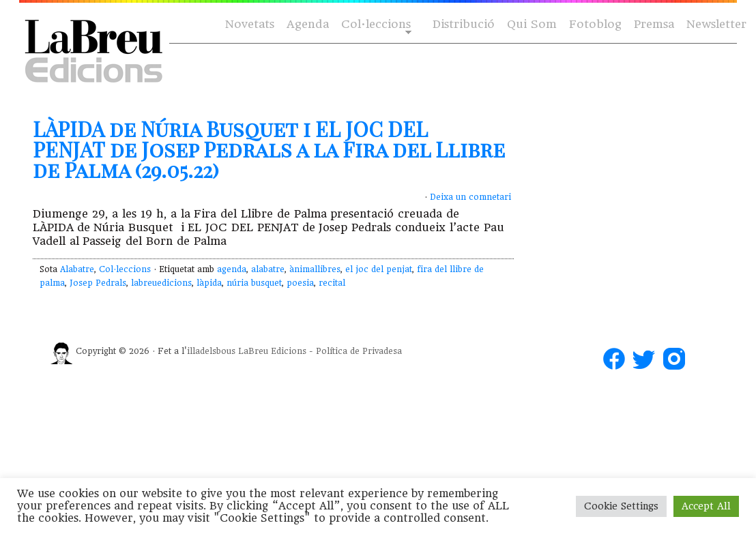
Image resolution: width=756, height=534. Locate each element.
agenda (232, 269)
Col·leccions (375, 25)
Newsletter (716, 24)
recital (332, 283)
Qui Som (532, 24)
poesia (300, 283)
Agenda (308, 24)
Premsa (654, 24)
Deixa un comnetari (470, 197)
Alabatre (77, 269)
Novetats (250, 24)
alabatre (268, 269)
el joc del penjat (379, 269)
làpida (209, 283)
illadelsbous (211, 351)
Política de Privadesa (359, 351)
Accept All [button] (706, 506)
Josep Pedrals (98, 283)
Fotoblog (595, 24)
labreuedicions (161, 283)
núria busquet (254, 283)
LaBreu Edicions (272, 351)
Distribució (464, 24)
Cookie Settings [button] (621, 506)
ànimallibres (315, 269)
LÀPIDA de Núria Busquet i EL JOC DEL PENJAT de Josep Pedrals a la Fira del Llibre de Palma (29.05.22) (269, 149)
